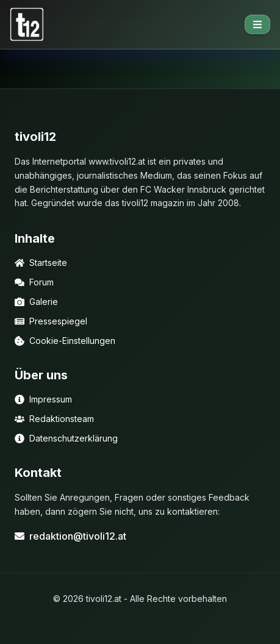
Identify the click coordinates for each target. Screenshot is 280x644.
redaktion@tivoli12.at (70, 536)
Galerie (36, 302)
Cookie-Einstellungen (65, 341)
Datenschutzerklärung (66, 438)
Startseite (41, 263)
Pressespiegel (51, 321)
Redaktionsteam (54, 419)
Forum (34, 282)
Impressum (43, 399)
